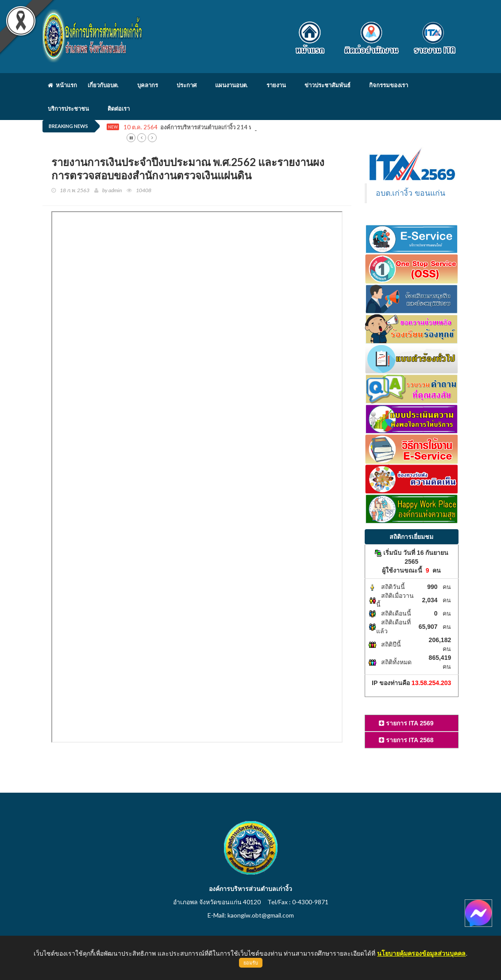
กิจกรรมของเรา (389, 85)
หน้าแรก (62, 85)
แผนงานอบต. (231, 85)
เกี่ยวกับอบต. (103, 85)
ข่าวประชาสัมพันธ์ (328, 85)
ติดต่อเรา (119, 108)
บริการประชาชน (68, 108)
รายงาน (276, 85)
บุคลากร (148, 85)
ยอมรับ (251, 963)
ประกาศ (187, 85)
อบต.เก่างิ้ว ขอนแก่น (411, 193)
